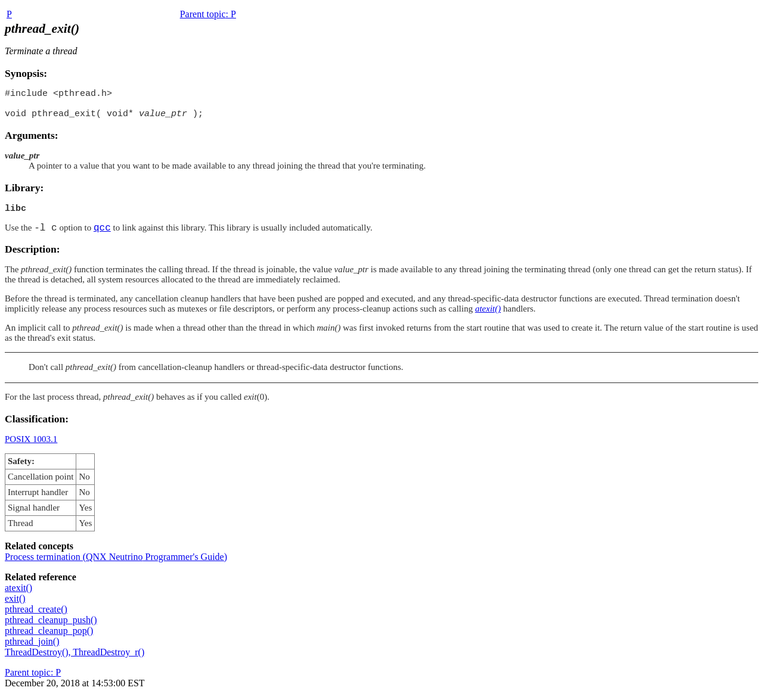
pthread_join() (32, 648)
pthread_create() (36, 616)
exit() (15, 605)
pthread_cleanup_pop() (49, 637)
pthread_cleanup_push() (51, 626)
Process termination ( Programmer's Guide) (116, 563)
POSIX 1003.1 (31, 446)
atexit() (18, 594)
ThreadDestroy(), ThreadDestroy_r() (75, 659)
